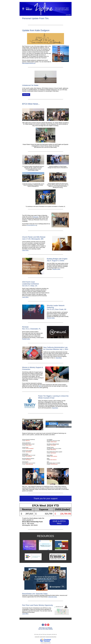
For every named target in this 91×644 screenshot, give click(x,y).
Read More (26, 95)
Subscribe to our (43, 628)
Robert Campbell (30, 449)
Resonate (36, 217)
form (40, 386)
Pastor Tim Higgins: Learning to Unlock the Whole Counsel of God (53, 397)
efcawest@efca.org (32, 225)
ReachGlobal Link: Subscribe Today (35, 594)
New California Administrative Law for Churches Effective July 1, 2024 (56, 348)
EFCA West (46, 629)
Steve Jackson (54, 456)
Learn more (25, 250)
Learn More (25, 297)
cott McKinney (54, 464)
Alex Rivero (28, 452)
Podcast (50, 628)
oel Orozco (53, 453)
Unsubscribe (37, 637)
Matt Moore (28, 460)
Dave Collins (29, 445)
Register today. (56, 269)
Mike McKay (53, 450)
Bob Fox (28, 441)
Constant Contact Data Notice (51, 637)
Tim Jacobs (53, 445)
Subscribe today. (53, 597)
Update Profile (42, 637)
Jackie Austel (54, 442)
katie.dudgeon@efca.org (29, 63)
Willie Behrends (29, 464)
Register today (26, 339)
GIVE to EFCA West (59, 522)
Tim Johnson (29, 456)
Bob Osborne (54, 460)
